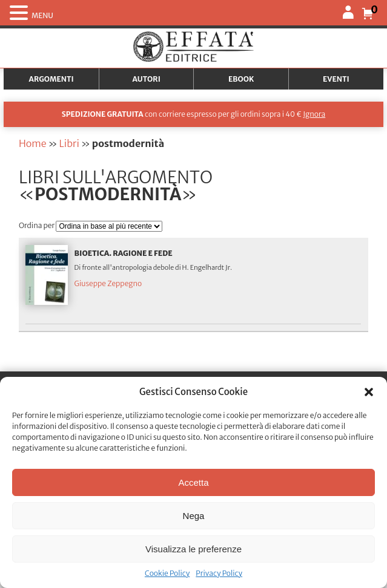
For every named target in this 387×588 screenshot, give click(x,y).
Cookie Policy (167, 573)
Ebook (241, 79)
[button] (369, 392)
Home (33, 143)
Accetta (193, 482)
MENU (42, 15)
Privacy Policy (219, 573)
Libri (69, 143)
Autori (147, 79)
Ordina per (38, 225)
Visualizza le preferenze (193, 549)
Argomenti (51, 79)
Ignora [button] (314, 114)
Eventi (336, 79)
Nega (194, 516)
